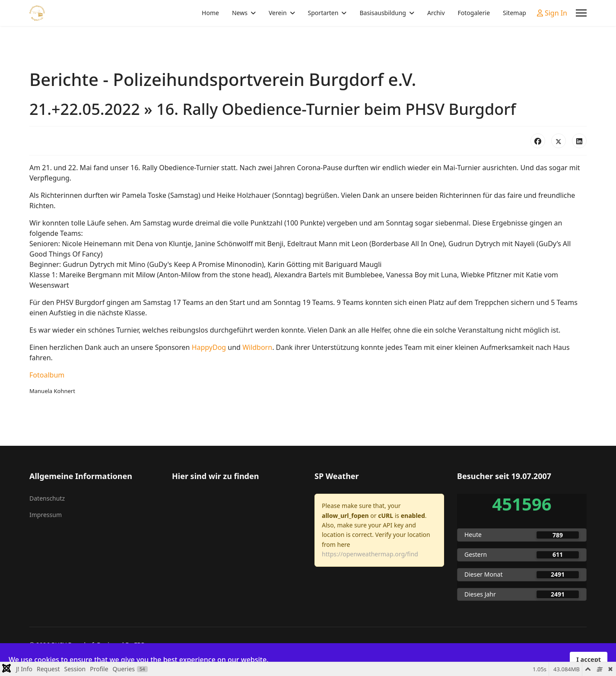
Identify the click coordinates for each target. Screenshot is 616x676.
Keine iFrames (237, 537)
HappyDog (209, 347)
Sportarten (323, 13)
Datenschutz (47, 498)
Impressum (46, 515)
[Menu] (581, 13)
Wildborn (257, 347)
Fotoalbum (47, 375)
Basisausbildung (383, 13)
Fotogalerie (474, 13)
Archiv (436, 13)
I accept (589, 659)
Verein (278, 13)
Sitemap (514, 13)
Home (210, 13)
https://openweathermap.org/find (370, 554)
